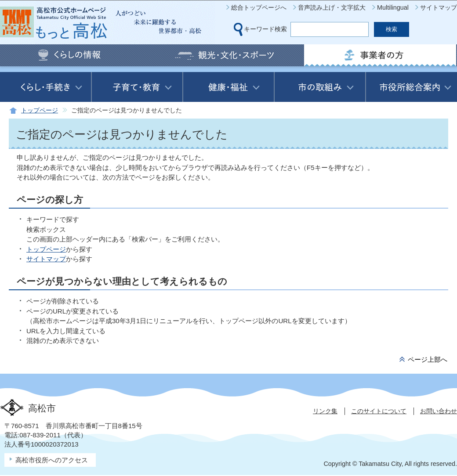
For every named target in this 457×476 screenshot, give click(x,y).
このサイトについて (379, 411)
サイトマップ (439, 7)
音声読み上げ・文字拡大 (332, 7)
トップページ (40, 110)
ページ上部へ (428, 359)
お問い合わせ (439, 411)
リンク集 (325, 411)
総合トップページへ (259, 7)
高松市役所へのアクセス (52, 460)
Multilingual (393, 7)
